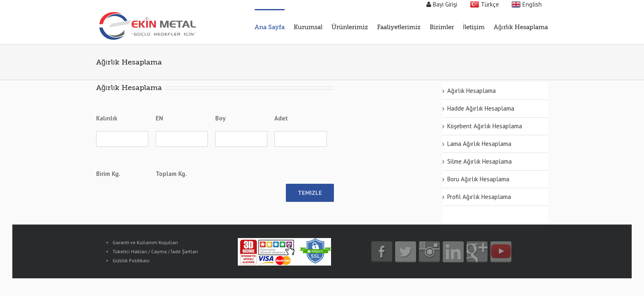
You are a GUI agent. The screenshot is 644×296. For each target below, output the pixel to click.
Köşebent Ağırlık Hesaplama (485, 126)
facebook (382, 252)
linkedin (453, 252)
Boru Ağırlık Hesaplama (478, 179)
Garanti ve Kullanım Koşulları (145, 242)
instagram (429, 252)
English (532, 4)
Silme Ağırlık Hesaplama (480, 161)
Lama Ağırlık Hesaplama (479, 144)
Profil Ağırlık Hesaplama (479, 197)
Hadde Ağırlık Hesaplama (481, 108)
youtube (501, 252)
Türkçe (490, 4)
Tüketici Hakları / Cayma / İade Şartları (155, 251)
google (477, 252)
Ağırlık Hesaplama (471, 91)
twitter (406, 252)
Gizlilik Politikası (131, 260)
